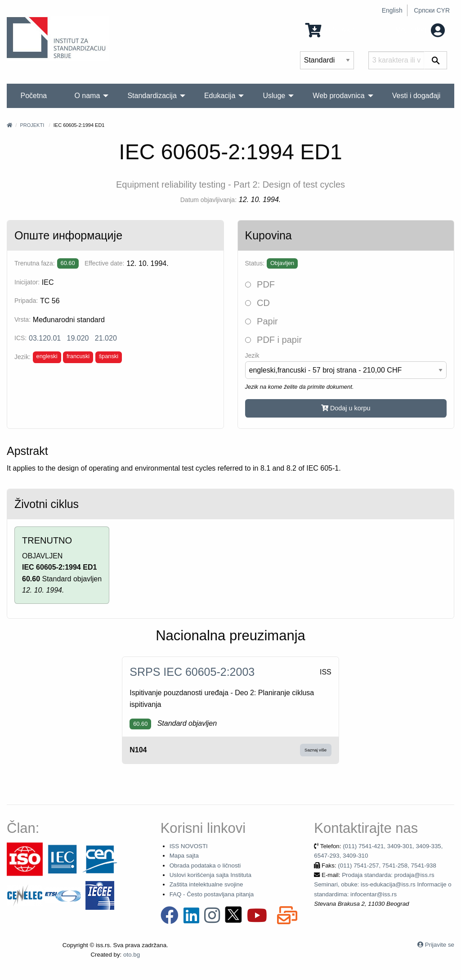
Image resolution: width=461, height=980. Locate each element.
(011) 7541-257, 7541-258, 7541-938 (387, 865)
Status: (255, 263)
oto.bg (132, 955)
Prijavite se (440, 945)
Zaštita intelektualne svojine (206, 884)
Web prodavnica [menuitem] (338, 96)
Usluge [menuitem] (274, 96)
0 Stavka (330, 29)
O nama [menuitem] (87, 96)
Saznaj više (316, 750)
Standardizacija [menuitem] (152, 96)
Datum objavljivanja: (208, 200)
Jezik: (22, 357)
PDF (260, 284)
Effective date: (104, 263)
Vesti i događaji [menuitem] (416, 96)
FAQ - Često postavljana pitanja (212, 894)
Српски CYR (432, 10)
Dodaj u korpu (346, 408)
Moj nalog (420, 29)
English (392, 10)
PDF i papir (274, 340)
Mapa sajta (184, 856)
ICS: (20, 338)
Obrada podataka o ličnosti (205, 865)
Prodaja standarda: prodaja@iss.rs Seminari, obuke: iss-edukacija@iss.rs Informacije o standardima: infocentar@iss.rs (383, 885)
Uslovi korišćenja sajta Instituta (210, 875)
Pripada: (26, 301)
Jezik (252, 355)
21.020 (106, 338)
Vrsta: (22, 319)
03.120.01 (45, 338)
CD (257, 303)
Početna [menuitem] (34, 96)
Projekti (32, 125)
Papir (262, 321)
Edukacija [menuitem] (220, 96)
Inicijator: (27, 282)
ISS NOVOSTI (189, 846)
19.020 (78, 338)
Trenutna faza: (35, 263)
